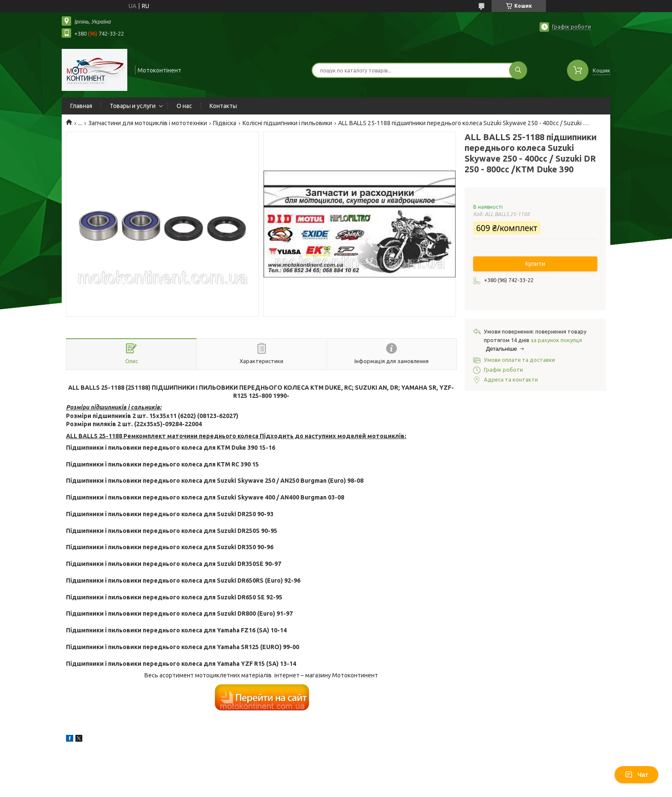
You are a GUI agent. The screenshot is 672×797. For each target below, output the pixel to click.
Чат (636, 775)
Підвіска (225, 123)
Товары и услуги (133, 106)
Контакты (223, 106)
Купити (535, 264)
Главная (81, 106)
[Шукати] (518, 70)
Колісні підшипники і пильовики (287, 123)
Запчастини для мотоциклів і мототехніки (148, 123)
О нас (184, 106)
